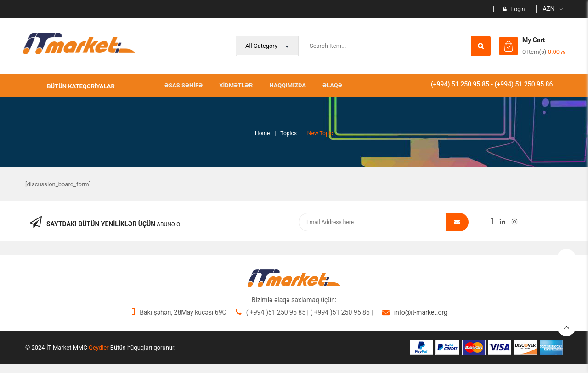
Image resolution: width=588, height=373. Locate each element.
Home (262, 133)
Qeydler (99, 347)
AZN (548, 9)
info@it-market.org (421, 312)
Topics (288, 133)
